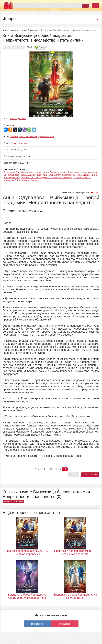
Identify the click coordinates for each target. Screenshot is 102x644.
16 (55, 469)
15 (51, 469)
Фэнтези (15, 30)
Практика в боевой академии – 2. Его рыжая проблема (47, 178)
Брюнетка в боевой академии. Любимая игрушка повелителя (32, 175)
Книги (5, 30)
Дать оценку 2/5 (10, 47)
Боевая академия (19, 143)
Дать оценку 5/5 (21, 47)
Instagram (65, 624)
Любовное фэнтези (28, 137)
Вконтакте (37, 624)
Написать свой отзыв (13, 502)
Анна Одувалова (30, 30)
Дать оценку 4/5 (18, 47)
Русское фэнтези (46, 137)
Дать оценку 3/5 (14, 47)
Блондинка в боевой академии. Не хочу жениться (73, 172)
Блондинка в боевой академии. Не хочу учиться (26, 172)
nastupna (65, 469)
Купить (42, 47)
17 (60, 469)
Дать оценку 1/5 (6, 47)
